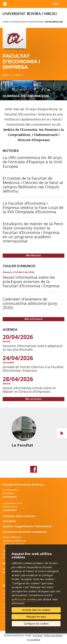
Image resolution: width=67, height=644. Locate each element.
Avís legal (37, 636)
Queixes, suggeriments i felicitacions (27, 526)
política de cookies (24, 599)
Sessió (7, 341)
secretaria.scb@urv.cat (14, 541)
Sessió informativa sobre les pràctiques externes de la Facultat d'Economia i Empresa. (32, 281)
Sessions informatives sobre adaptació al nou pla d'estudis (33, 348)
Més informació (34, 319)
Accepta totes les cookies (36, 610)
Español (6, 75)
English (17, 75)
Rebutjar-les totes (36, 617)
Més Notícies (33, 255)
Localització (10, 510)
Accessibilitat (34, 640)
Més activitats (34, 399)
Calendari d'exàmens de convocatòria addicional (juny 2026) (30, 303)
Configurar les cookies (36, 624)
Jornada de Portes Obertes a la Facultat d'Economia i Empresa (33, 369)
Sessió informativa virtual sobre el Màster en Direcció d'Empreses (29, 390)
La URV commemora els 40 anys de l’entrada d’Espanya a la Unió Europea (32, 162)
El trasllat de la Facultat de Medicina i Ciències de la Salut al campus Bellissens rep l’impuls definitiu (33, 185)
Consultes (9, 521)
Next (62, 433)
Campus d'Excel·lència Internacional (33, 22)
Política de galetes (53, 636)
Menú (56, 4)
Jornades (8, 363)
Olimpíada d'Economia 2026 (26, 96)
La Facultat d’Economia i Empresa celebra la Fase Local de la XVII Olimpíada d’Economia (33, 207)
